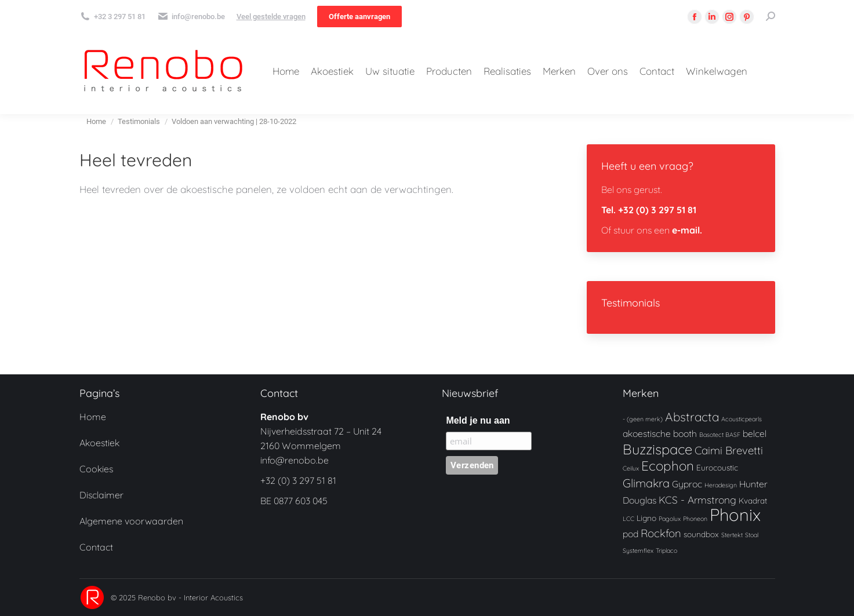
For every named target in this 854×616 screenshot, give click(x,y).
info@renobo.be (295, 460)
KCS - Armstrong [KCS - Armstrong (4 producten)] (697, 500)
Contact (96, 547)
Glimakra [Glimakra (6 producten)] (646, 483)
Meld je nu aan (478, 420)
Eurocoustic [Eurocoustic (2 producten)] (717, 467)
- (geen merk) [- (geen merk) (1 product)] (643, 419)
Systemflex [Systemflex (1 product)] (638, 551)
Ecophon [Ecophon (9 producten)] (668, 466)
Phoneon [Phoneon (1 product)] (695, 519)
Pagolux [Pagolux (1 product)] (670, 519)
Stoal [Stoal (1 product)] (752, 535)
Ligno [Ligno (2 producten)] (646, 518)
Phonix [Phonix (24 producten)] (735, 515)
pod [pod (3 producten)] (630, 534)
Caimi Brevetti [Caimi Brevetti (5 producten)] (729, 450)
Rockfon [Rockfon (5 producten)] (661, 533)
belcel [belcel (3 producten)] (755, 433)
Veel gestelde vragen (271, 17)
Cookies (96, 469)
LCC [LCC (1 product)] (628, 519)
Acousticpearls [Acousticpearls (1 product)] (742, 419)
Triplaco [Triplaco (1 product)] (666, 551)
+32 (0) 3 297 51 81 (298, 480)
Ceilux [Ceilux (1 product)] (631, 468)
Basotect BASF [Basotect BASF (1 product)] (720, 435)
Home (93, 417)
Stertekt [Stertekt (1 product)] (732, 535)
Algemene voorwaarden (131, 521)
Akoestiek (99, 443)
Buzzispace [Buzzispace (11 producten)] (657, 449)
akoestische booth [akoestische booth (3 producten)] (660, 433)
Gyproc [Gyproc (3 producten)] (687, 484)
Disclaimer (101, 495)
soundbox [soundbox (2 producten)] (701, 534)
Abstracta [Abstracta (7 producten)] (692, 417)
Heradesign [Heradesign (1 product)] (721, 485)
